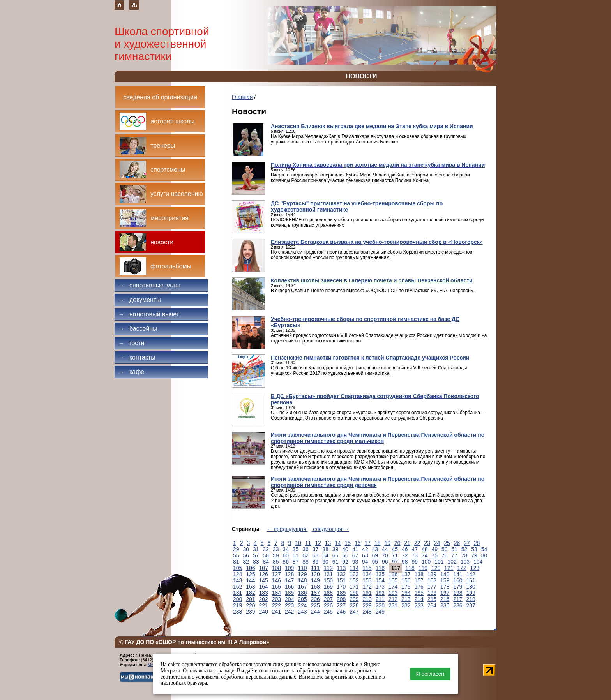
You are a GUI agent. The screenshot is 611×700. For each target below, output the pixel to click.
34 (286, 549)
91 (336, 562)
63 (316, 555)
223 (289, 605)
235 (445, 605)
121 (449, 568)
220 (250, 605)
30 (246, 549)
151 (341, 580)
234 (432, 605)
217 (458, 599)
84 (266, 562)
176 (419, 587)
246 (341, 612)
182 (250, 593)
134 (367, 574)
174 (393, 587)
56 (246, 555)
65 (336, 555)
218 (471, 599)
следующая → (330, 529)
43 (375, 549)
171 (354, 587)
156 (406, 580)
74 (425, 555)
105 (238, 568)
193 (393, 593)
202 (264, 599)
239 (250, 612)
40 (345, 549)
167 (302, 587)
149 (315, 580)
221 (264, 605)
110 (302, 568)
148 (302, 580)
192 (380, 593)
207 (328, 599)
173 (380, 587)
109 (289, 568)
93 (355, 562)
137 (406, 574)
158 (432, 580)
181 (238, 593)
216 (445, 599)
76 (445, 555)
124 (238, 574)
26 (457, 543)
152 (354, 580)
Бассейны (138, 329)
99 (415, 562)
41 (355, 549)
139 (432, 574)
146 (276, 580)
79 (474, 555)
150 (328, 580)
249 (380, 612)
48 (425, 549)
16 (358, 543)
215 (432, 599)
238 (238, 612)
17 (367, 543)
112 (328, 568)
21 (407, 543)
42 (365, 549)
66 (345, 555)
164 (264, 587)
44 (385, 549)
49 (434, 549)
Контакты (137, 357)
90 (325, 562)
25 (447, 543)
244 (315, 612)
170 (341, 587)
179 (458, 587)
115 (367, 568)
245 (328, 612)
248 (367, 612)
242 (289, 612)
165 (276, 587)
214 (419, 599)
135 (380, 574)
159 (445, 580)
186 (302, 593)
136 (393, 574)
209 (354, 599)
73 (415, 555)
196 (432, 593)
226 (328, 605)
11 (308, 543)
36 (305, 549)
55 (236, 555)
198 (458, 593)
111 (315, 568)
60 (286, 555)
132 (341, 574)
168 (315, 587)
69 (375, 555)
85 (276, 562)
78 (464, 555)
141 (458, 574)
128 (289, 574)
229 (367, 605)
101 (439, 562)
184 (276, 593)
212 (393, 599)
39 (336, 549)
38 (325, 549)
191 (367, 593)
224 (302, 605)
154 (380, 580)
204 (289, 599)
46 (405, 549)
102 (452, 562)
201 (250, 599)
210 (367, 599)
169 (328, 587)
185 (289, 593)
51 (454, 549)
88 (305, 562)
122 (462, 568)
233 (419, 605)
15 (348, 543)
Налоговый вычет (149, 314)
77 (454, 555)
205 (302, 599)
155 (393, 580)
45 (395, 549)
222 (276, 605)
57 (256, 555)
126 (264, 574)
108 (276, 568)
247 (354, 612)
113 (341, 568)
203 (276, 599)
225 (315, 605)
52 (464, 549)
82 (246, 562)
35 (296, 549)
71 (395, 555)
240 (264, 612)
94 (365, 562)
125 (250, 574)
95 (375, 562)
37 (316, 549)
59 (276, 555)
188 (328, 593)
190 (354, 593)
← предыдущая (287, 529)
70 (385, 555)
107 (264, 568)
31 (256, 549)
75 (434, 555)
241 (276, 612)
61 (296, 555)
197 (445, 593)
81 (236, 562)
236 (458, 605)
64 (325, 555)
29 (236, 549)
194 (406, 593)
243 (302, 612)
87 (296, 562)
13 (328, 543)
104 (478, 562)
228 (354, 605)
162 (238, 587)
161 (471, 580)
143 (238, 580)
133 (354, 574)
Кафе (131, 372)
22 (417, 543)
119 (423, 568)
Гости (132, 343)
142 (471, 574)
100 (426, 562)
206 (315, 599)
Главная (242, 97)
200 (238, 599)
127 (276, 574)
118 (410, 568)
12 (318, 543)
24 (437, 543)
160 (458, 580)
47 (415, 549)
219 (238, 605)
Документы (140, 300)
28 (477, 543)
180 (471, 587)
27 (467, 543)
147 (289, 580)
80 (484, 555)
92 (345, 562)
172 (367, 587)
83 (256, 562)
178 (445, 587)
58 (266, 555)
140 (445, 574)
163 (250, 587)
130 (315, 574)
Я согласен (430, 674)
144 (250, 580)
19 (387, 543)
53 (474, 549)
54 (484, 549)
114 (354, 568)
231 (393, 605)
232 (406, 605)
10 (298, 543)
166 (289, 587)
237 (471, 605)
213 (406, 599)
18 (378, 543)
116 (380, 568)
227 (341, 605)
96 (385, 562)
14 (338, 543)
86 (286, 562)
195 (419, 593)
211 (380, 599)
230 (380, 605)
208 (341, 599)
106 (250, 568)
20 (397, 543)
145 (264, 580)
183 (264, 593)
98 (405, 562)
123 (475, 568)
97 (395, 562)
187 (315, 593)
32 (266, 549)
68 (365, 555)
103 (465, 562)
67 (355, 555)
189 (341, 593)
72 (405, 555)
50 (445, 549)
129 (302, 574)
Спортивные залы (149, 285)
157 (419, 580)
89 (316, 562)
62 (305, 555)
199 (471, 593)
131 (328, 574)
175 (406, 587)
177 (432, 587)
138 (419, 574)
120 (436, 568)
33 (276, 549)
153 (367, 580)
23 (427, 543)
